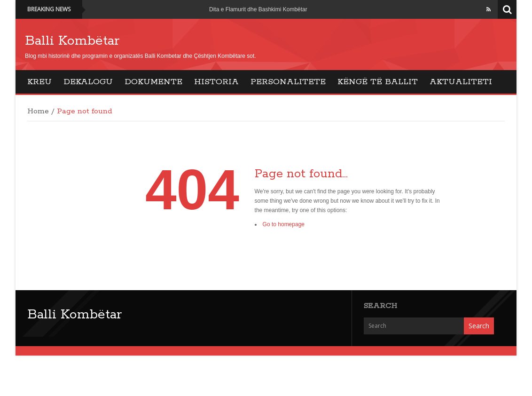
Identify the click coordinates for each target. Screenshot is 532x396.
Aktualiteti (461, 82)
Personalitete (288, 82)
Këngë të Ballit (378, 82)
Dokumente (153, 82)
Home (38, 111)
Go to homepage (284, 224)
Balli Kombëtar (72, 41)
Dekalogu (88, 82)
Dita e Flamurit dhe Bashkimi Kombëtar (258, 9)
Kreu (39, 82)
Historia (216, 82)
